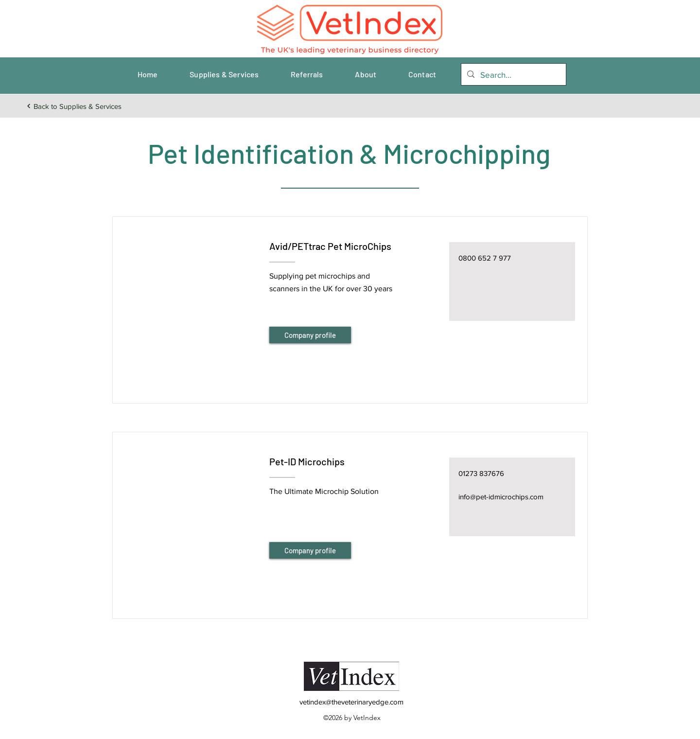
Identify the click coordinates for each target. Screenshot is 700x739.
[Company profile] (310, 335)
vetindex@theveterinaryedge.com (351, 702)
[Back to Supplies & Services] (74, 106)
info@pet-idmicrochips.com (501, 497)
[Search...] (513, 75)
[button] (191, 298)
